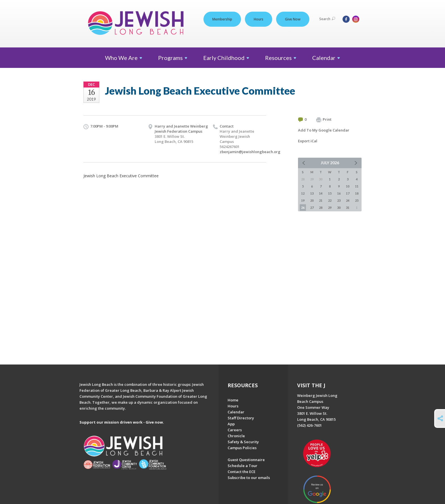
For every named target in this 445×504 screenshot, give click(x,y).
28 (321, 208)
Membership (222, 19)
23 (339, 200)
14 (321, 193)
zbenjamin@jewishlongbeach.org (250, 152)
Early (226, 58)
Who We (124, 58)
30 (339, 208)
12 (303, 193)
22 (330, 200)
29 (330, 208)
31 (348, 208)
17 (348, 193)
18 (357, 193)
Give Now (293, 19)
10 (348, 186)
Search (327, 19)
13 (312, 193)
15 (330, 193)
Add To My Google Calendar (324, 130)
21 (321, 200)
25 (357, 200)
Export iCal (308, 141)
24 (348, 200)
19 (303, 200)
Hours (259, 19)
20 (312, 200)
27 (312, 208)
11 (357, 186)
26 (303, 208)
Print (324, 120)
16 (339, 193)
